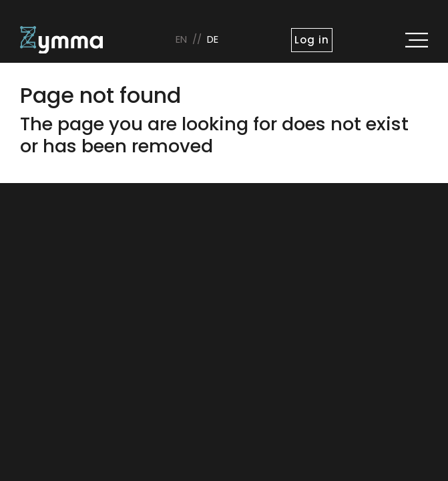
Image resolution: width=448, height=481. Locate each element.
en (181, 39)
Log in (311, 40)
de (213, 39)
